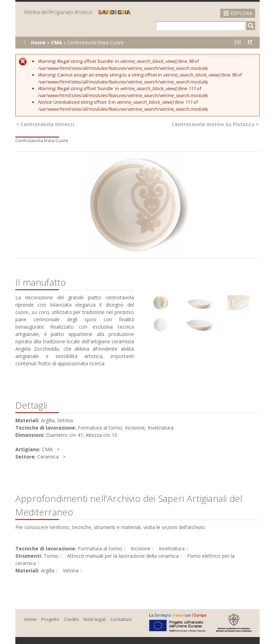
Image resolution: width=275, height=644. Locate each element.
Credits (71, 619)
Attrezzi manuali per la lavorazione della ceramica (123, 556)
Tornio (51, 556)
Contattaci (121, 619)
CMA (57, 42)
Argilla (48, 570)
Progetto (50, 619)
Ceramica (48, 457)
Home (38, 42)
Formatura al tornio (100, 548)
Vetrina (71, 570)
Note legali (95, 619)
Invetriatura (172, 548)
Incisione (140, 548)
